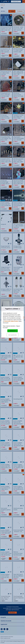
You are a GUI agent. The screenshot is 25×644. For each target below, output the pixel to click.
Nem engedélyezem (13, 335)
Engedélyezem (13, 331)
